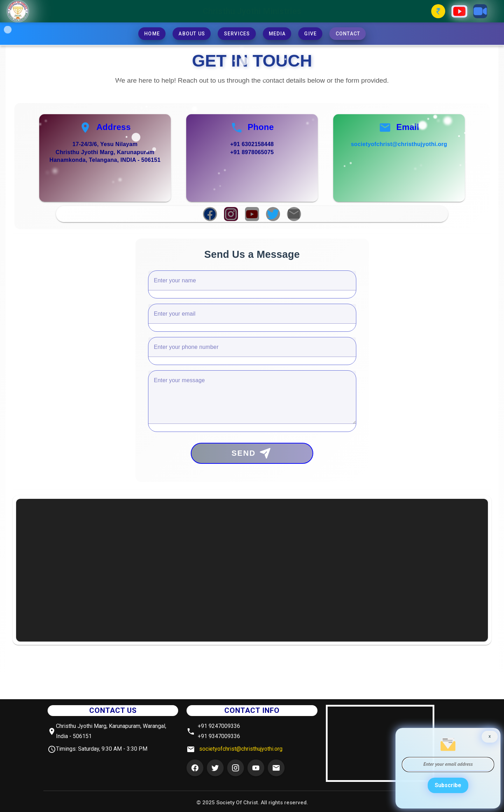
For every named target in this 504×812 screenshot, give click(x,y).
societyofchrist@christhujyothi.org (399, 144)
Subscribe (448, 785)
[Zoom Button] (480, 11)
